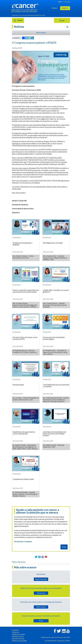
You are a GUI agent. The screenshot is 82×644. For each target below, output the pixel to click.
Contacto (15, 630)
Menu (18, 20)
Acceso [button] (55, 8)
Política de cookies (18, 634)
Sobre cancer (41, 607)
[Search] (67, 27)
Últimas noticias (41, 33)
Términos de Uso (18, 636)
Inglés (60, 2)
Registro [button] (65, 8)
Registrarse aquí (41, 579)
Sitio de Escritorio (18, 639)
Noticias (19, 27)
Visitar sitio (41, 593)
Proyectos (16, 632)
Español (67, 2)
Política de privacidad (19, 641)
